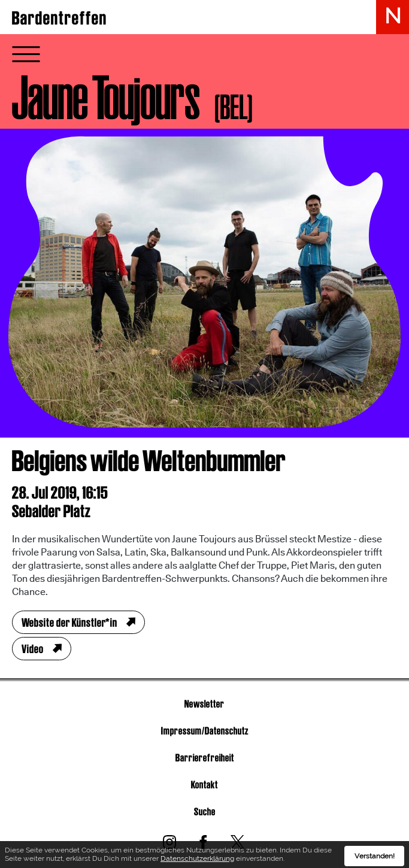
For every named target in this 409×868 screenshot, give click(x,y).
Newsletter (205, 704)
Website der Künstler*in (69, 623)
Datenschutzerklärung (197, 860)
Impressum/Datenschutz (205, 731)
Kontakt (205, 784)
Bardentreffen (60, 18)
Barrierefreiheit (205, 758)
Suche (205, 811)
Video (33, 649)
